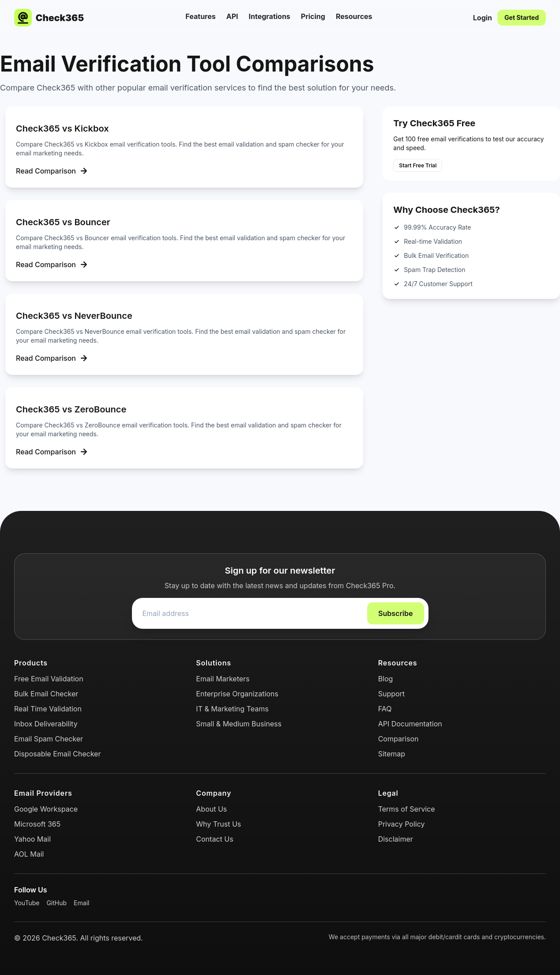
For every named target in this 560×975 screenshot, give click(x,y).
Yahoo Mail (32, 839)
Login (483, 18)
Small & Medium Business (239, 724)
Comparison (398, 739)
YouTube (27, 903)
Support (391, 694)
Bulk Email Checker (46, 694)
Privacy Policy (402, 824)
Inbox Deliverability (46, 724)
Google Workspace (46, 809)
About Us (211, 809)
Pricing (313, 16)
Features (200, 16)
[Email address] (250, 613)
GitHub (56, 903)
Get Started (522, 17)
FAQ (385, 709)
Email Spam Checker (49, 739)
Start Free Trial (418, 165)
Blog (386, 679)
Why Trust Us (218, 824)
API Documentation (410, 724)
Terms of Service (407, 809)
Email (81, 903)
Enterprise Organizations (237, 694)
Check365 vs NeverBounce (74, 316)
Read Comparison (53, 171)
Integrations (270, 16)
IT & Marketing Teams (232, 709)
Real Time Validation (48, 709)
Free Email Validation (49, 679)
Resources (354, 16)
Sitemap (392, 754)
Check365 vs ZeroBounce (71, 409)
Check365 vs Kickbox (62, 128)
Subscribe (395, 613)
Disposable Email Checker (57, 754)
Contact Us (214, 839)
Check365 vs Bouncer (63, 222)
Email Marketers (223, 679)
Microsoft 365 (37, 824)
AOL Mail (29, 854)
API (232, 16)
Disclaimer (396, 839)
